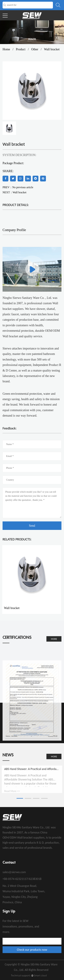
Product (21, 49)
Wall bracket (20, 192)
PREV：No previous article (18, 187)
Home (6, 49)
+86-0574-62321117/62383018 (22, 879)
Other (35, 49)
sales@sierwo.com (14, 872)
